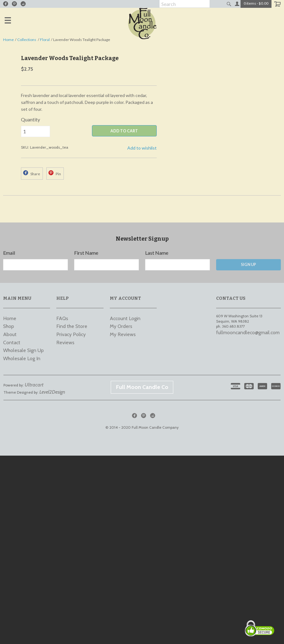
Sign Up (248, 265)
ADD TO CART (124, 131)
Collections (27, 40)
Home (8, 40)
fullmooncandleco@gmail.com (248, 332)
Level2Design (52, 392)
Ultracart (34, 385)
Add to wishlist (142, 148)
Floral (45, 40)
